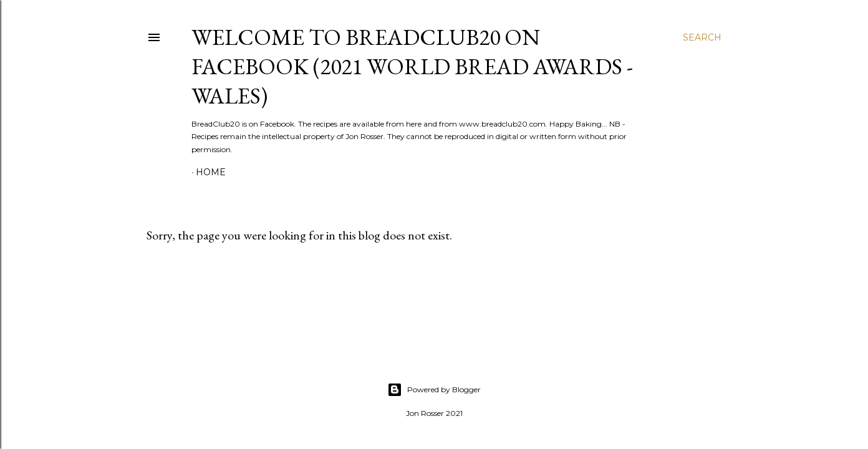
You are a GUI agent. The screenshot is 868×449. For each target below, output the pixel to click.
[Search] (702, 37)
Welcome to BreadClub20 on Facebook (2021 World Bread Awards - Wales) (412, 66)
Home (211, 172)
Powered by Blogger (434, 390)
